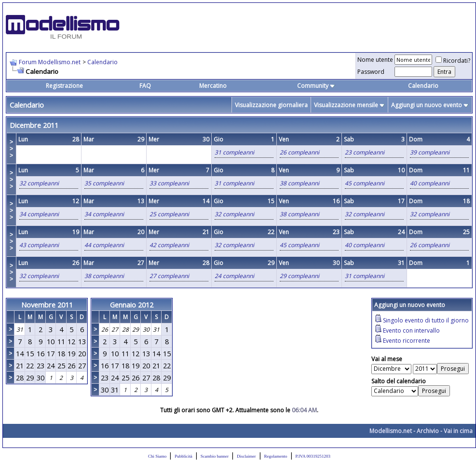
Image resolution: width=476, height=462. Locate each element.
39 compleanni (430, 152)
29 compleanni (299, 276)
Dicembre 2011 (34, 125)
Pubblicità (184, 456)
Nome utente (375, 60)
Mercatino (213, 86)
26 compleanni (299, 152)
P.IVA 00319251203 (313, 456)
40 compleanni (430, 183)
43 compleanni (39, 245)
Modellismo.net (391, 431)
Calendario (102, 62)
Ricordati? (453, 61)
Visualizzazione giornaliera (271, 105)
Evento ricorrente (407, 341)
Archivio (428, 431)
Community (316, 86)
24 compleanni (234, 276)
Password (371, 72)
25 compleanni (169, 214)
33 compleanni (169, 183)
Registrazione (64, 86)
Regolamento (276, 456)
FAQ (145, 86)
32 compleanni (39, 183)
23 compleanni (365, 152)
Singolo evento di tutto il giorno (426, 320)
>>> (11, 149)
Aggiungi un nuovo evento (427, 105)
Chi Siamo (157, 456)
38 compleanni (299, 183)
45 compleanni (365, 183)
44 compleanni (104, 245)
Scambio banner (215, 456)
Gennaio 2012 (132, 305)
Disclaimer (246, 456)
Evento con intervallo (411, 330)
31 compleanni (234, 152)
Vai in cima (458, 431)
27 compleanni (169, 276)
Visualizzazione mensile (346, 105)
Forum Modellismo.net (50, 62)
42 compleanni (169, 245)
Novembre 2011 (47, 305)
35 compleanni (104, 183)
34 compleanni (39, 214)
